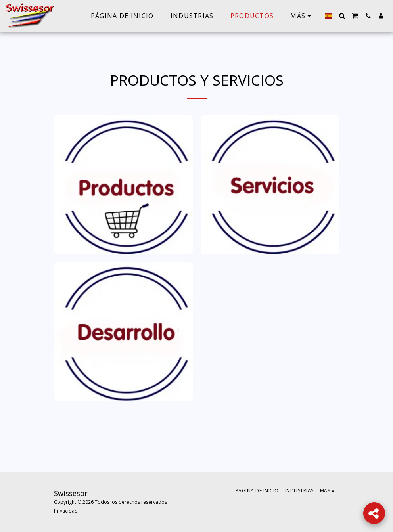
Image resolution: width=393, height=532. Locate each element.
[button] (342, 16)
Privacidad (66, 511)
